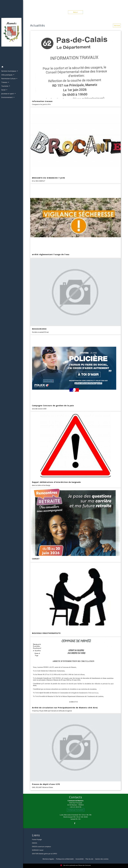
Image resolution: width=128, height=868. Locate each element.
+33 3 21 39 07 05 (76, 807)
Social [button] (4, 90)
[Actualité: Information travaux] (76, 69)
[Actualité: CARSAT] (76, 525)
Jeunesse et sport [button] (8, 94)
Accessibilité (80, 859)
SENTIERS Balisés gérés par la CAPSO (44, 854)
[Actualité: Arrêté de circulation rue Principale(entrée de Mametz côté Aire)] (76, 675)
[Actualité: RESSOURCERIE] (76, 297)
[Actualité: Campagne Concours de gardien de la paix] (76, 373)
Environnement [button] (7, 97)
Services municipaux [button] (9, 71)
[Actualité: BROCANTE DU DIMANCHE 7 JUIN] (76, 146)
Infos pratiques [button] (7, 75)
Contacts (76, 797)
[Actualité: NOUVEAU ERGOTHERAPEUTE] (76, 600)
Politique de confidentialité (65, 859)
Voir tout (117, 26)
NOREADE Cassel (38, 850)
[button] (12, 67)
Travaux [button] (5, 82)
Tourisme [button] (5, 86)
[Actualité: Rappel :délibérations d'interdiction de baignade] (76, 450)
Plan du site (89, 859)
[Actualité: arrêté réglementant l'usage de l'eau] (76, 221)
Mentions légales (48, 859)
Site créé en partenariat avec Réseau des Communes (76, 865)
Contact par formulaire (76, 810)
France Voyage (37, 839)
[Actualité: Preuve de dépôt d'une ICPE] (76, 752)
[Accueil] (12, 33)
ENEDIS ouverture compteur (42, 847)
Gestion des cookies (102, 859)
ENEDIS (35, 843)
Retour (76, 12)
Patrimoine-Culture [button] (9, 79)
